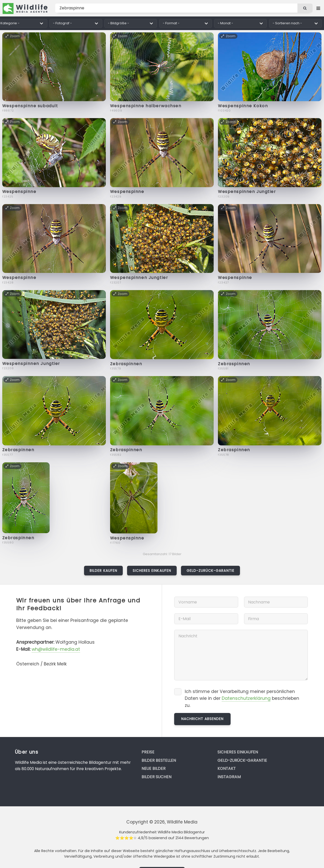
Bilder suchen (156, 777)
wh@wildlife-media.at (56, 649)
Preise (148, 752)
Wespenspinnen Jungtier (247, 192)
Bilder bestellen (159, 760)
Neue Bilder (154, 768)
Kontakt (227, 768)
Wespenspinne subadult (30, 106)
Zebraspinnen (126, 364)
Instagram (229, 777)
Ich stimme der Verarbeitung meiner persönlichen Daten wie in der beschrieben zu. (242, 698)
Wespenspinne (19, 192)
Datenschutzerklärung (246, 698)
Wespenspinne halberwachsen (146, 106)
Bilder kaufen (103, 571)
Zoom (13, 36)
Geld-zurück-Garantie (210, 571)
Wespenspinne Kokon (243, 106)
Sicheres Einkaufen (152, 571)
